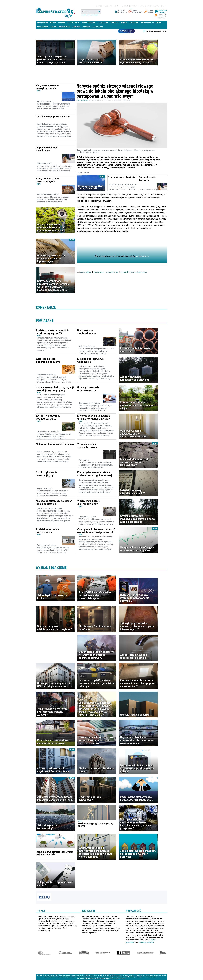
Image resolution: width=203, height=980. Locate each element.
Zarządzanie (103, 23)
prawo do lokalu (112, 272)
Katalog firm (43, 27)
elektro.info (65, 953)
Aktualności (42, 23)
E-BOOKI (54, 27)
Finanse (62, 23)
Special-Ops (84, 953)
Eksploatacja (73, 23)
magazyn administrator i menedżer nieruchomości (113, 6)
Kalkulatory (98, 27)
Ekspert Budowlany (44, 953)
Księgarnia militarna (163, 953)
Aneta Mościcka (82, 100)
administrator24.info (55, 12)
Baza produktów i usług (151, 23)
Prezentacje (65, 27)
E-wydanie (134, 23)
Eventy (124, 23)
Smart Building (88, 23)
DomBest (86, 27)
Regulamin (134, 6)
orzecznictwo (99, 272)
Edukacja (115, 23)
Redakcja (157, 6)
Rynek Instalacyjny (123, 953)
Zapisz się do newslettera (156, 31)
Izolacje (102, 953)
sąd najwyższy (86, 272)
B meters (76, 27)
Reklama (164, 6)
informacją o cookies (146, 942)
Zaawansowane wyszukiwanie (90, 15)
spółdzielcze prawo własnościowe (134, 272)
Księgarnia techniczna (146, 953)
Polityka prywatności (146, 6)
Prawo (53, 23)
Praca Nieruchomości (126, 31)
